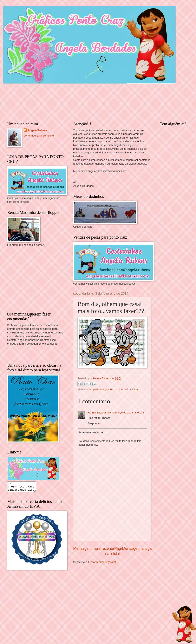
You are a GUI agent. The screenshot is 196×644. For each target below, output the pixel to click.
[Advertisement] (38, 279)
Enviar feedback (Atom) (102, 562)
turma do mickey (129, 389)
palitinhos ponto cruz (105, 389)
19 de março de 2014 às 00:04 (126, 413)
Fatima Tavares (97, 413)
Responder (94, 423)
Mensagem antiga (137, 549)
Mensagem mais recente (94, 549)
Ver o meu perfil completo (39, 136)
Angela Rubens (38, 130)
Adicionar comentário (92, 432)
